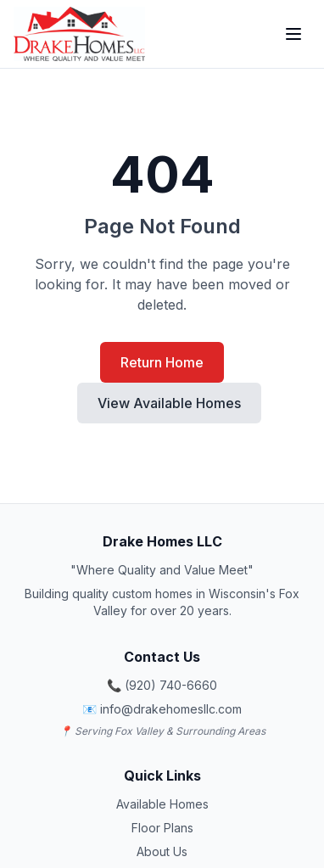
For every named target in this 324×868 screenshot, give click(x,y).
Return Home (162, 362)
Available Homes (162, 804)
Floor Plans (162, 828)
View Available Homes (169, 403)
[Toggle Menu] (293, 34)
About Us (162, 851)
